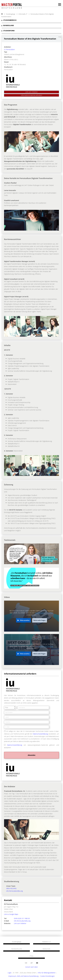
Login (9, 973)
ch (26, 963)
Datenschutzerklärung (40, 734)
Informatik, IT (23, 14)
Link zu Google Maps (11, 914)
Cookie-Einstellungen (47, 976)
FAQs (32, 956)
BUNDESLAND (9, 26)
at (32, 963)
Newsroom (46, 949)
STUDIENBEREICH (10, 20)
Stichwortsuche (17, 949)
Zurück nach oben (32, 967)
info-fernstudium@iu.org (14, 891)
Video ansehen (25, 620)
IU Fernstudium (9, 49)
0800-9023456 (11, 888)
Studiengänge (11, 14)
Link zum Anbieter (31, 92)
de (37, 963)
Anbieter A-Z (46, 942)
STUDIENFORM (9, 31)
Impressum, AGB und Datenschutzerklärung (23, 976)
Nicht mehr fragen (40, 620)
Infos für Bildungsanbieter (47, 973)
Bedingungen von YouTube (44, 613)
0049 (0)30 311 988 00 (22, 918)
